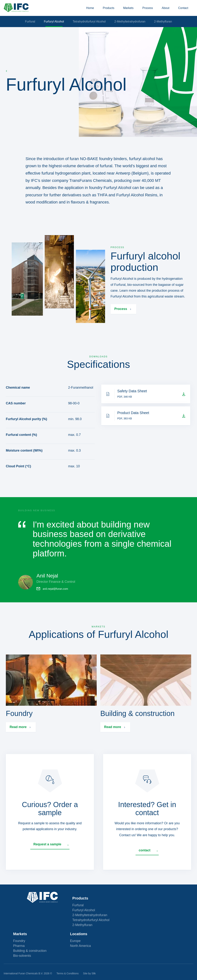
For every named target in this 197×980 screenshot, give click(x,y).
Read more (19, 739)
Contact (186, 11)
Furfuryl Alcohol (51, 27)
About (166, 11)
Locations (136, 926)
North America (137, 938)
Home (78, 11)
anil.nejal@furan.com (55, 596)
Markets (122, 11)
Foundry (76, 933)
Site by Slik (89, 970)
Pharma (76, 938)
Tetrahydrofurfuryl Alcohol (89, 27)
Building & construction (87, 943)
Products (100, 11)
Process (145, 11)
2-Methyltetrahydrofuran (133, 27)
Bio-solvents (79, 948)
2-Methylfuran (169, 27)
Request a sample (48, 857)
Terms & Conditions (68, 970)
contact (145, 863)
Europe (132, 933)
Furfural (24, 27)
